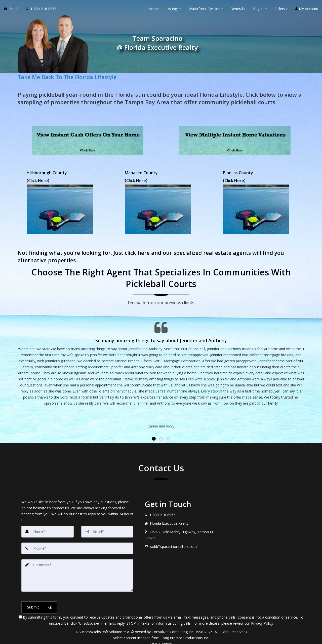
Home (154, 10)
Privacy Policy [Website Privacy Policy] (262, 618)
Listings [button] (174, 10)
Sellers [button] (281, 10)
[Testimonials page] (161, 371)
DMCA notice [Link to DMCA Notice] (161, 638)
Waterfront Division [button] (206, 10)
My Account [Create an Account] (307, 10)
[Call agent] (39, 10)
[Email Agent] (13, 10)
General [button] (238, 10)
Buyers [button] (260, 10)
